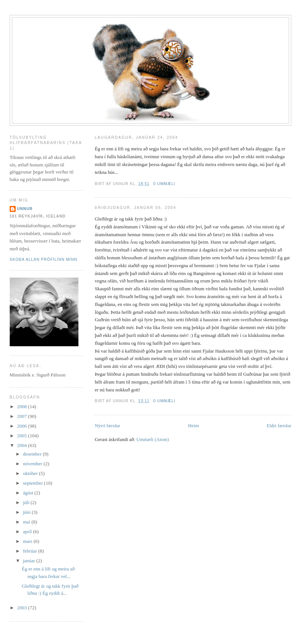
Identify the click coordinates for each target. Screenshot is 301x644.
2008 (23, 407)
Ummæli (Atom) (153, 439)
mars (28, 541)
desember (33, 454)
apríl (28, 532)
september (33, 483)
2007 (23, 416)
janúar (30, 561)
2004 (23, 445)
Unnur (25, 209)
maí (27, 522)
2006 (23, 426)
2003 (23, 608)
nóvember (33, 464)
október (31, 473)
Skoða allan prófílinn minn (44, 260)
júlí (27, 502)
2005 (23, 436)
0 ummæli (164, 184)
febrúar (30, 551)
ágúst (29, 493)
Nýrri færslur (108, 426)
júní (27, 512)
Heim (194, 426)
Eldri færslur (279, 426)
